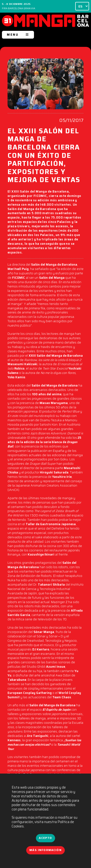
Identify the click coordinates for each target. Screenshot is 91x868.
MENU (18, 35)
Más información (45, 850)
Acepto (45, 838)
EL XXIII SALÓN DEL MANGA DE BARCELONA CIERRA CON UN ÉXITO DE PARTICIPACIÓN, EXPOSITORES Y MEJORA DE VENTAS (44, 156)
